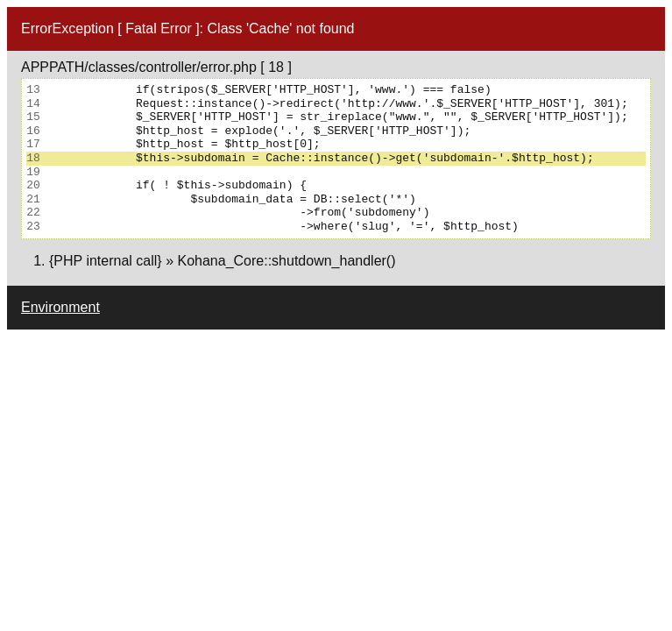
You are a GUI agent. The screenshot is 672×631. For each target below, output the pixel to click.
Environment (60, 307)
